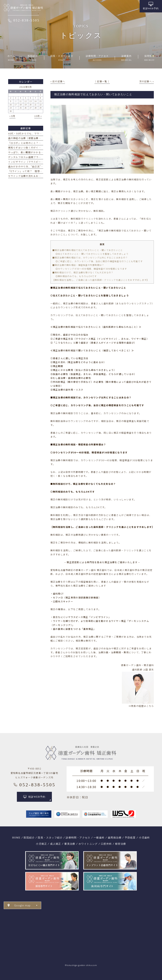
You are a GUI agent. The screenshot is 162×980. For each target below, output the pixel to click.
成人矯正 (56, 844)
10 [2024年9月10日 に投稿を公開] (16, 101)
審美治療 (70, 844)
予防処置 (130, 838)
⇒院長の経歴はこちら (141, 706)
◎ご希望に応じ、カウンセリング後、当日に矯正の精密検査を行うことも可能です (99, 261)
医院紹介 (29, 838)
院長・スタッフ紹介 (50, 838)
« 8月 (12, 116)
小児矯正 (41, 844)
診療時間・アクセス (78, 838)
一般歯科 (99, 838)
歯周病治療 (115, 838)
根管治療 (121, 844)
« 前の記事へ (58, 81)
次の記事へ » (147, 81)
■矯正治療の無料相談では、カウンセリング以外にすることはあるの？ (90, 257)
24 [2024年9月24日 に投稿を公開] (16, 108)
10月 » (38, 116)
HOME (16, 838)
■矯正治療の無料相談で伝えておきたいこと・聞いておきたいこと (88, 250)
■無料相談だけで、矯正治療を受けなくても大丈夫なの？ (83, 272)
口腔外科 (106, 844)
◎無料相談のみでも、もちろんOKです (76, 276)
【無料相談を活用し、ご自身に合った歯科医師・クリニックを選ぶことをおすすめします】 (101, 280)
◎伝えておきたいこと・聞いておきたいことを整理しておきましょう (92, 254)
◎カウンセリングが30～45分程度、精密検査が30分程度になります (91, 269)
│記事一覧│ (102, 81)
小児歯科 (144, 838)
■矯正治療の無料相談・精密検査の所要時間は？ (78, 265)
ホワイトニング (88, 844)
